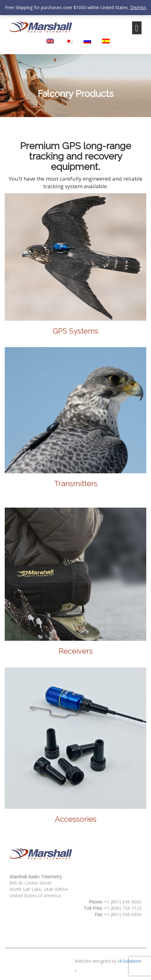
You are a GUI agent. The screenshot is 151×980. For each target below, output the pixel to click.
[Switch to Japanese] (69, 41)
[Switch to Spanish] (106, 41)
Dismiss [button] (138, 7)
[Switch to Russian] (87, 41)
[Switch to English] (50, 41)
